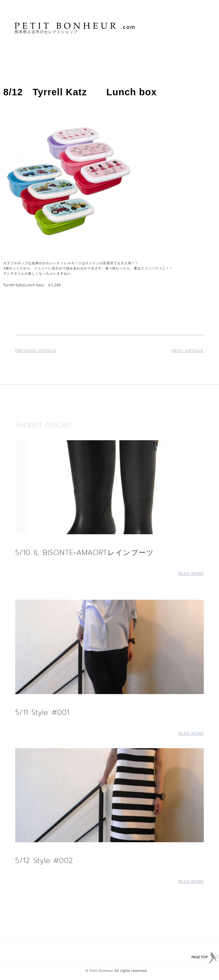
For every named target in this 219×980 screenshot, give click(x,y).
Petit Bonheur (102, 971)
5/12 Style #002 (44, 861)
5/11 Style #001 (42, 712)
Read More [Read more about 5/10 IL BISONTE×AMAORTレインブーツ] (191, 573)
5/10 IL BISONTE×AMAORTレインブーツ (85, 553)
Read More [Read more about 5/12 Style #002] (191, 881)
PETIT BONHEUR (75, 26)
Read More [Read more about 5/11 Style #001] (191, 733)
